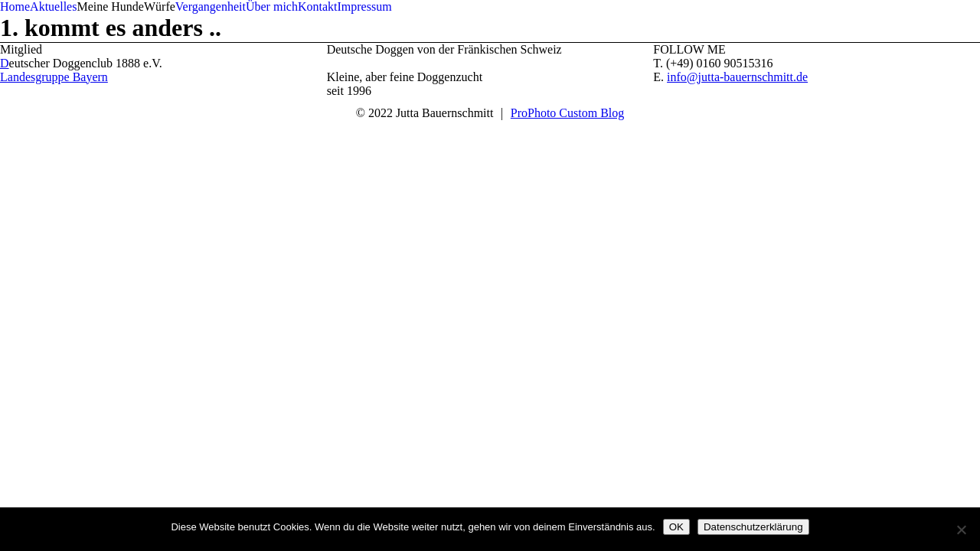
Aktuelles (53, 7)
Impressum (364, 7)
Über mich (272, 7)
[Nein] (961, 530)
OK (676, 527)
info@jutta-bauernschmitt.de (737, 77)
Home (15, 7)
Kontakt (318, 7)
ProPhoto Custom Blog (567, 113)
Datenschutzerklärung (753, 527)
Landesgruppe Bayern (54, 77)
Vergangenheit (211, 7)
